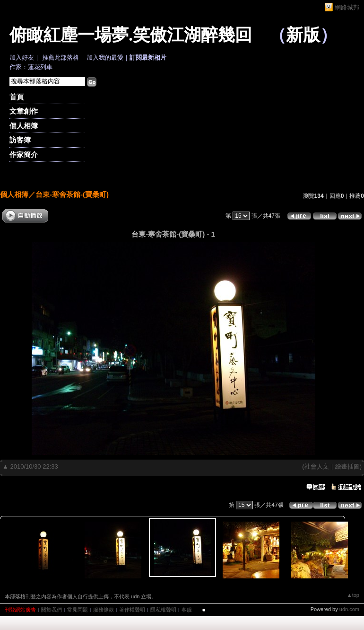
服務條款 (104, 610)
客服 (187, 610)
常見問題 (78, 610)
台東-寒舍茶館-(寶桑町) (72, 194)
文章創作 (24, 111)
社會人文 (317, 466)
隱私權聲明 (163, 610)
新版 (303, 35)
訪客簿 (20, 140)
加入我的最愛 (105, 58)
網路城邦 (347, 7)
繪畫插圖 (347, 466)
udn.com (349, 609)
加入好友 (22, 58)
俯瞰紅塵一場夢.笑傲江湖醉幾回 (131, 35)
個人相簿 (24, 126)
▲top (353, 595)
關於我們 (52, 610)
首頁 (17, 97)
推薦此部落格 (61, 58)
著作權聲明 (132, 610)
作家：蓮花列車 (31, 67)
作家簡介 (24, 155)
